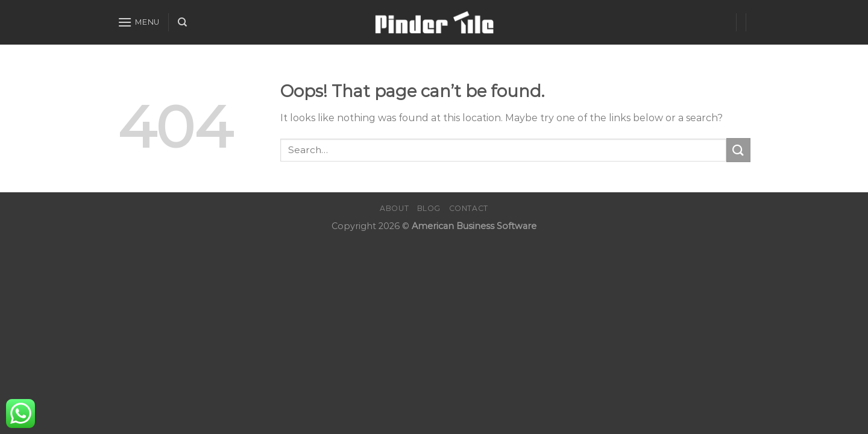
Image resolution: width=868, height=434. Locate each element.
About (394, 208)
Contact (469, 208)
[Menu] (139, 22)
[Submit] (738, 150)
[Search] (182, 22)
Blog (429, 208)
